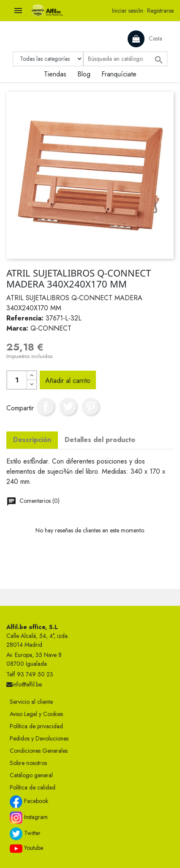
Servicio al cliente (31, 702)
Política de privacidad (36, 726)
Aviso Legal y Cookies (36, 714)
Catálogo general (31, 775)
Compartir (46, 407)
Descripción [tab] (32, 440)
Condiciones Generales (39, 751)
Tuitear (68, 407)
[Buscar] (125, 59)
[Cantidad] (17, 380)
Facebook (29, 802)
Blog (84, 74)
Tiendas (55, 74)
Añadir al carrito (68, 381)
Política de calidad (33, 787)
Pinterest (90, 407)
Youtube (26, 848)
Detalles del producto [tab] (100, 440)
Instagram (29, 818)
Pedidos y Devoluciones (39, 738)
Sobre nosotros (28, 763)
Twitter (25, 834)
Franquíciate (119, 74)
